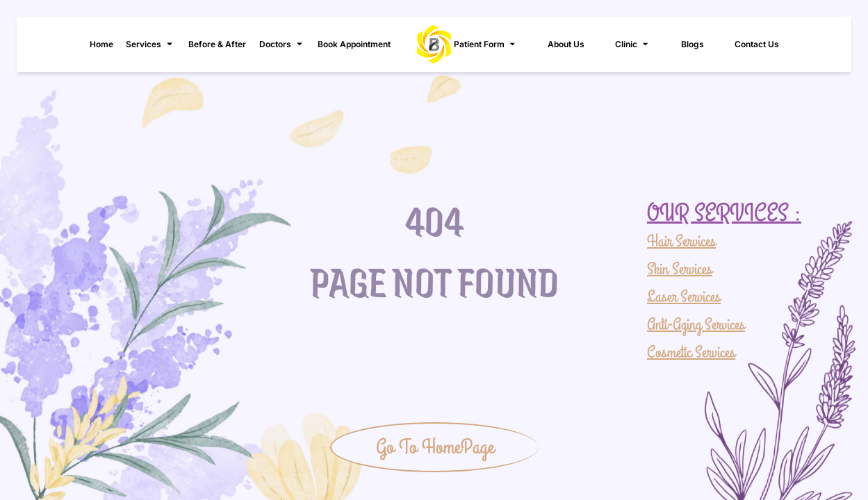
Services (150, 44)
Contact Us (757, 44)
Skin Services (680, 269)
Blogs (693, 44)
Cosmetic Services (691, 352)
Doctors (282, 44)
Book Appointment (354, 44)
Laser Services (684, 297)
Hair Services (681, 242)
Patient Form (486, 44)
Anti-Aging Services (696, 325)
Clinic (633, 44)
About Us (566, 44)
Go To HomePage (435, 447)
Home (101, 44)
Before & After (217, 44)
